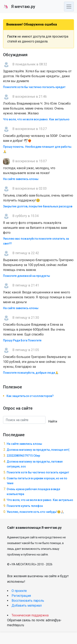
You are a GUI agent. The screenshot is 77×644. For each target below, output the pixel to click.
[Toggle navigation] (69, 7)
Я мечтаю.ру (19, 7)
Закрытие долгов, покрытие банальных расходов (38, 206)
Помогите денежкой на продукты (27, 276)
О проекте (19, 591)
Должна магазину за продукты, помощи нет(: (38, 450)
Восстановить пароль (28, 601)
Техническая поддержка (30, 615)
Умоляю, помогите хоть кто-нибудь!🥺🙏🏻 (35, 512)
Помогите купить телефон (25, 506)
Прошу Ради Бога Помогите (22, 340)
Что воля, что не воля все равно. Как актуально (36, 119)
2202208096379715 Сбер (23, 456)
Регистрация (21, 596)
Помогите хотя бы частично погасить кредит (34, 87)
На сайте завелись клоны (21, 179)
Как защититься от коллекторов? (30, 396)
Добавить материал (27, 605)
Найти (53, 421)
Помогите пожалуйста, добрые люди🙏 (31, 373)
